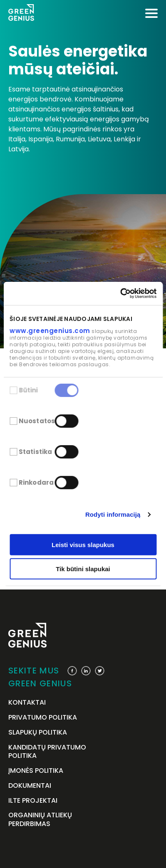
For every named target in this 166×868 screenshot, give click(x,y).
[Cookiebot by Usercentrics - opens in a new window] (120, 293)
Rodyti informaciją (113, 514)
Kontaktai (27, 703)
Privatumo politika (43, 718)
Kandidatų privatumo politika (47, 752)
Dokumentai (30, 786)
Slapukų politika (38, 733)
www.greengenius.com (50, 330)
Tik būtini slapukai (83, 569)
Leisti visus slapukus (83, 545)
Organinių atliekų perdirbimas (40, 820)
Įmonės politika (36, 771)
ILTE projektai (33, 801)
